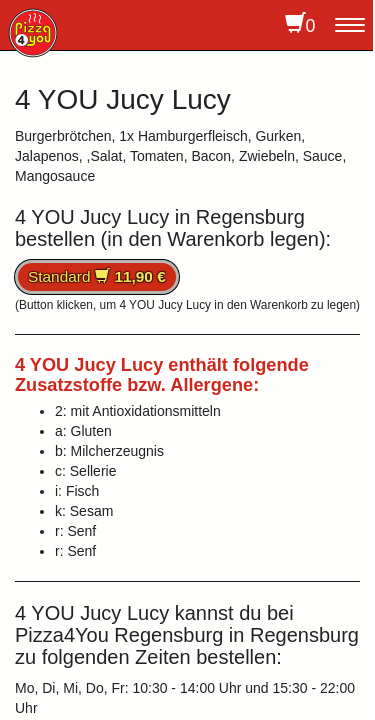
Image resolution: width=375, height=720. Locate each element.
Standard (97, 276)
